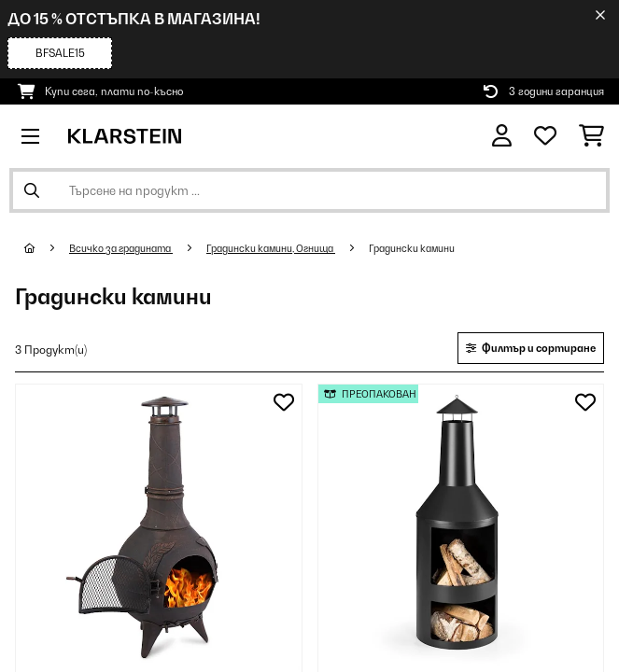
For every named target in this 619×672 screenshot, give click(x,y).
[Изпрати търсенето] (32, 190)
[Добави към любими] (284, 402)
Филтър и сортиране (531, 348)
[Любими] (545, 136)
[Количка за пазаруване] (591, 136)
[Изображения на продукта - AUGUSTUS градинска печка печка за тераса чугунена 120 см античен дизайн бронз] (159, 527)
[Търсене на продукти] (309, 190)
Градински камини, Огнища (271, 248)
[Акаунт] (502, 136)
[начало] (47, 248)
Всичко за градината (121, 248)
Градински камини (413, 248)
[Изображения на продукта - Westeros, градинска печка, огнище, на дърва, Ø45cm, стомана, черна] (461, 527)
